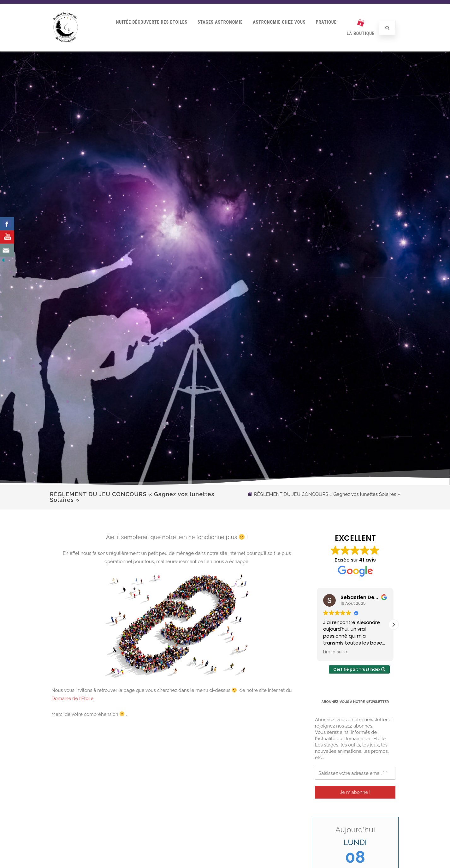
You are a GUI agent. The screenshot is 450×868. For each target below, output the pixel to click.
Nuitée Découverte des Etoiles (152, 22)
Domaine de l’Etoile (72, 699)
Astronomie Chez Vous (279, 22)
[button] (394, 625)
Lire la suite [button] (335, 652)
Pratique (326, 22)
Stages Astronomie (220, 22)
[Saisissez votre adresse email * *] (355, 773)
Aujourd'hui (355, 830)
